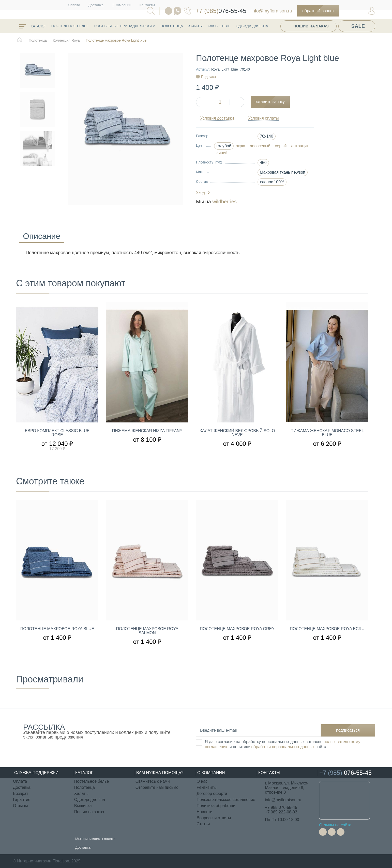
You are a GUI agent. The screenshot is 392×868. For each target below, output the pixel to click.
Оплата (74, 5)
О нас (202, 781)
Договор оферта (212, 793)
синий (222, 153)
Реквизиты (206, 787)
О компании (121, 5)
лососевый (260, 146)
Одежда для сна (252, 26)
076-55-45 (215, 11)
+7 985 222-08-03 (281, 812)
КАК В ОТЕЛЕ (219, 26)
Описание (42, 237)
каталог (33, 26)
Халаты (195, 26)
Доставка (96, 5)
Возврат (21, 793)
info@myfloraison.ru (272, 11)
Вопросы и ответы (214, 818)
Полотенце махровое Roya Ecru (327, 629)
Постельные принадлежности (125, 26)
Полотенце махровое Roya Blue (57, 629)
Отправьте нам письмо (157, 787)
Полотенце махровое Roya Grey (237, 629)
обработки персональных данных (283, 747)
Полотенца (172, 26)
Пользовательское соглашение (226, 800)
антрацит (300, 146)
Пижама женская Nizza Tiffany (147, 431)
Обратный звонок (318, 11)
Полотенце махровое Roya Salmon (147, 631)
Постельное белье (70, 26)
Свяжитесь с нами (153, 781)
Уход (204, 193)
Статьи (203, 824)
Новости (204, 812)
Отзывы (20, 806)
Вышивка (83, 806)
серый (281, 146)
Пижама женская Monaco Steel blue (327, 433)
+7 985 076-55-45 (281, 807)
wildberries (224, 202)
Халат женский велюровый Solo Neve (237, 433)
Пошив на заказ (311, 26)
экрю (240, 146)
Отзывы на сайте (335, 825)
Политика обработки (216, 806)
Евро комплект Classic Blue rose (57, 433)
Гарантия (22, 800)
